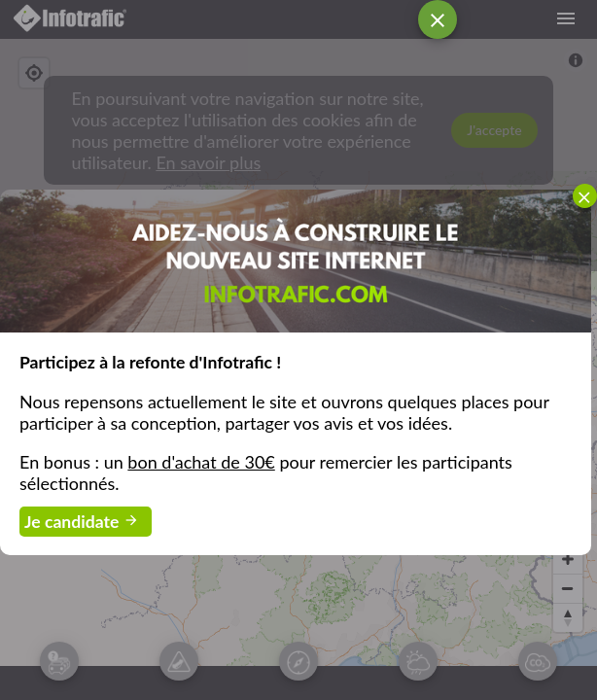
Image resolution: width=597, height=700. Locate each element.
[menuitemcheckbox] (585, 196)
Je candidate (86, 524)
